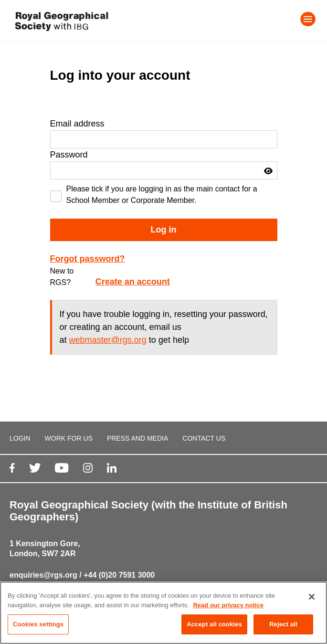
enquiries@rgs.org (43, 575)
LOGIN (20, 438)
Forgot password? (88, 259)
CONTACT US (204, 438)
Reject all (283, 625)
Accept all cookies (214, 625)
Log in (164, 230)
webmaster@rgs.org (108, 340)
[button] (268, 171)
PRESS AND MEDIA (137, 438)
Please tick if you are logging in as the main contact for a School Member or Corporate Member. (162, 195)
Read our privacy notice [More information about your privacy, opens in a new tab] (228, 605)
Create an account (133, 282)
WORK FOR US (69, 438)
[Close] (312, 597)
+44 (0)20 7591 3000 (119, 575)
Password (69, 155)
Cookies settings (38, 625)
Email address (77, 124)
